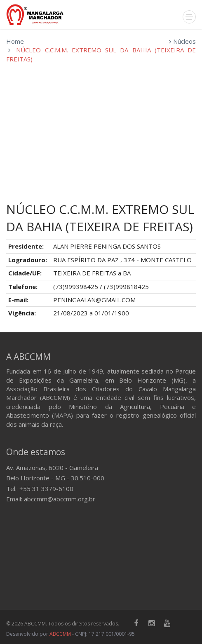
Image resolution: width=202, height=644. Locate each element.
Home (15, 41)
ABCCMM (60, 634)
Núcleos (184, 41)
